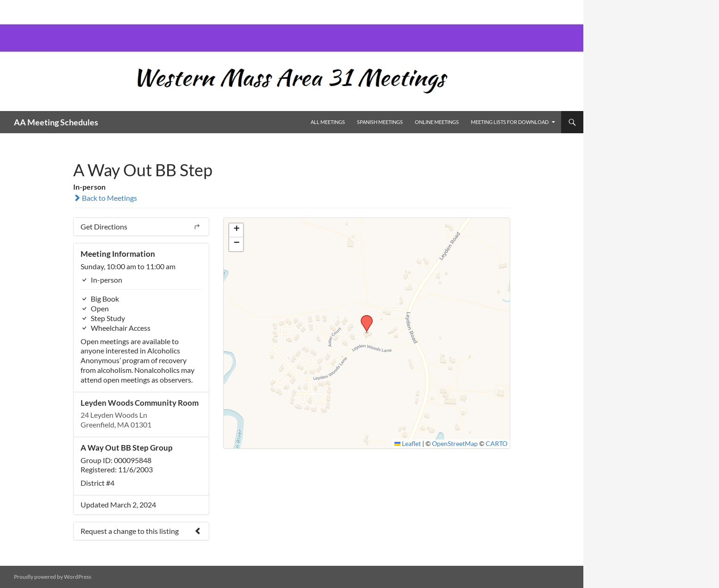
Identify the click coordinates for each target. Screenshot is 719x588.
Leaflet (408, 444)
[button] (363, 318)
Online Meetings (437, 122)
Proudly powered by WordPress (53, 577)
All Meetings (328, 122)
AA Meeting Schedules (56, 122)
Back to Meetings (105, 198)
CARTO (497, 444)
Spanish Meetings (380, 122)
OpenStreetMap (455, 444)
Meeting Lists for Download (510, 122)
